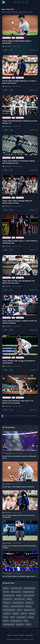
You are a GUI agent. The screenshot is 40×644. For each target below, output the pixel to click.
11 (26, 416)
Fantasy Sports (9, 624)
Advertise (21, 635)
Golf (19, 610)
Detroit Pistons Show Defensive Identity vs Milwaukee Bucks (19, 457)
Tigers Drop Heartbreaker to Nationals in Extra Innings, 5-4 (20, 122)
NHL (6, 606)
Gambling (7, 614)
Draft (12, 617)
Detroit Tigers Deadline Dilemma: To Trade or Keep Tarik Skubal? (19, 82)
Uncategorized (9, 595)
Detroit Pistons (16, 588)
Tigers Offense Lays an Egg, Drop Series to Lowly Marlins (19, 362)
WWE (6, 621)
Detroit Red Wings (17, 606)
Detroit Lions (16, 592)
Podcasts (30, 603)
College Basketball (9, 610)
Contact (16, 635)
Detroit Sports (19, 599)
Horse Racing (21, 617)
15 (35, 416)
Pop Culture (8, 599)
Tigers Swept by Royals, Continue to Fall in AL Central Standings (20, 322)
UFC (6, 617)
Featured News (29, 588)
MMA (32, 614)
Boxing (31, 617)
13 (31, 416)
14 (33, 416)
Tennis (28, 624)
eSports (20, 624)
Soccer (24, 614)
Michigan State (29, 610)
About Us (10, 635)
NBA (6, 588)
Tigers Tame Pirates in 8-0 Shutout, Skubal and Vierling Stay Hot (19, 162)
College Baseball (18, 603)
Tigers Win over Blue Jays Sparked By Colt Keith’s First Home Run (18, 282)
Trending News (7, 38)
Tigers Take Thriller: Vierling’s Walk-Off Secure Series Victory (17, 202)
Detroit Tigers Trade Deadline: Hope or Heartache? (17, 42)
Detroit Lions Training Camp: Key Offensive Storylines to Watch (19, 547)
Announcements (16, 621)
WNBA (30, 599)
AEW (26, 621)
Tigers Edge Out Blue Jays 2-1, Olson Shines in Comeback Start (20, 242)
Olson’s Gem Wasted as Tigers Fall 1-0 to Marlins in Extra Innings (18, 402)
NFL (6, 592)
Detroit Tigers (20, 38)
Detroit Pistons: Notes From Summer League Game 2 (19, 576)
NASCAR (15, 614)
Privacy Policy (29, 635)
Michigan (7, 603)
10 (24, 416)
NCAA (28, 606)
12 (28, 416)
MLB (13, 38)
